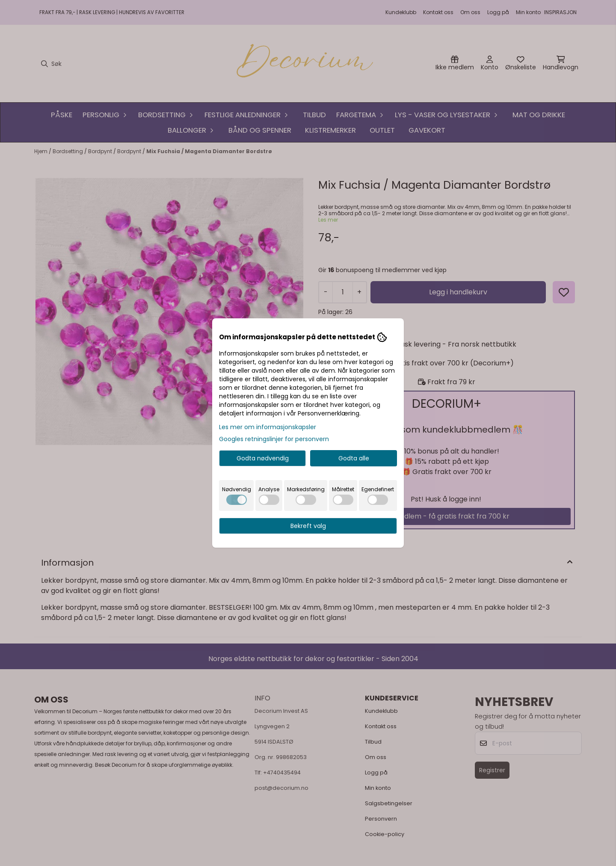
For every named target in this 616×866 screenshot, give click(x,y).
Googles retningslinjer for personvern (274, 439)
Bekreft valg (308, 526)
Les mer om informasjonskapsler (268, 427)
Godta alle (354, 458)
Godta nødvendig (263, 458)
